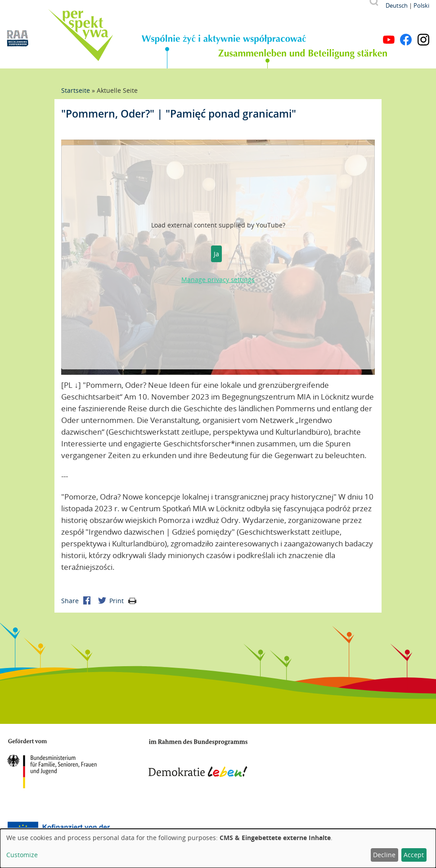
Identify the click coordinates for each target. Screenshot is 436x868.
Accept (414, 855)
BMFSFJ (52, 763)
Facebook (406, 40)
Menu (423, 26)
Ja (216, 254)
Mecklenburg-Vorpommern (326, 760)
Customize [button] (22, 855)
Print (123, 601)
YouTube (389, 40)
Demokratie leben (198, 758)
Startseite (76, 90)
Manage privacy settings (218, 279)
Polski (421, 5)
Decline (384, 855)
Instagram (423, 40)
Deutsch (397, 5)
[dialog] (218, 848)
